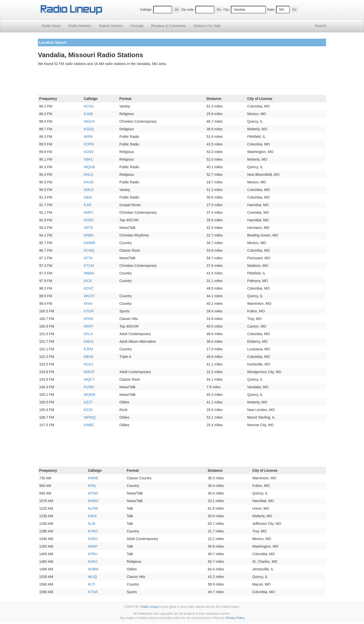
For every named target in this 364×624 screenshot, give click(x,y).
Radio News (51, 26)
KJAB (88, 114)
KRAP (93, 546)
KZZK (88, 410)
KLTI (92, 584)
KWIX (93, 516)
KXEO (93, 539)
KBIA (88, 197)
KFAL (92, 486)
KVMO (89, 387)
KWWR (89, 243)
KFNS (88, 319)
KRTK (88, 228)
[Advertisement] (182, 81)
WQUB (89, 167)
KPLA (88, 334)
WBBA (89, 273)
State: (271, 10)
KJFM (88, 349)
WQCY (89, 379)
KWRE (93, 478)
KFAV (88, 304)
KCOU (89, 106)
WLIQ (93, 577)
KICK (88, 281)
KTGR (89, 311)
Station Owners (111, 26)
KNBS (88, 235)
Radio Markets (80, 26)
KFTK (88, 258)
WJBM (93, 569)
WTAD (93, 493)
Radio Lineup (150, 607)
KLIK (92, 524)
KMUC (89, 190)
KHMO (93, 501)
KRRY (89, 326)
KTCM (89, 266)
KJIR (87, 205)
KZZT (88, 402)
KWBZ (89, 425)
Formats (137, 26)
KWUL (89, 341)
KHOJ (93, 562)
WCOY (89, 296)
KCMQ (89, 250)
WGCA (89, 121)
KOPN (89, 144)
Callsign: (146, 10)
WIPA (88, 137)
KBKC (88, 159)
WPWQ (90, 417)
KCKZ (88, 364)
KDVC (89, 288)
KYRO (93, 531)
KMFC (89, 212)
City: (227, 10)
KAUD (89, 182)
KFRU (93, 554)
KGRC (89, 220)
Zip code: (188, 10)
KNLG (88, 175)
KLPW (93, 508)
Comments (169, 26)
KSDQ (89, 129)
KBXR (88, 357)
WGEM (89, 395)
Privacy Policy (235, 618)
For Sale (207, 26)
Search (321, 26)
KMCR (89, 372)
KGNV (89, 152)
